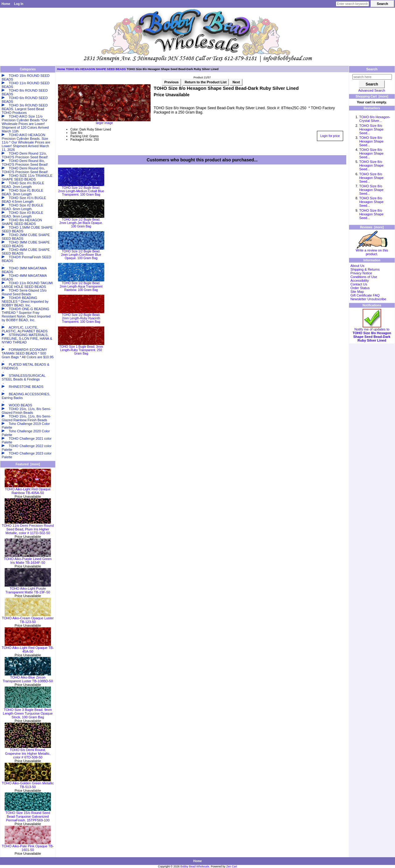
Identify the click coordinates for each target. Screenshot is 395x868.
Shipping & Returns (365, 269)
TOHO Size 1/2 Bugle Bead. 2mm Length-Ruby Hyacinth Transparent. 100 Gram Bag (81, 318)
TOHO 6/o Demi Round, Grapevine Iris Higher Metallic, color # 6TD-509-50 (28, 752)
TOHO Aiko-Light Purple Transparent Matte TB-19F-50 (28, 589)
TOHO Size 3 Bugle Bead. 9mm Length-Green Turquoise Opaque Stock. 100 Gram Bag (28, 712)
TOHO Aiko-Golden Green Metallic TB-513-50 (28, 783)
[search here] (372, 77)
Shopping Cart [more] (372, 96)
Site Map (357, 292)
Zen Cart (232, 866)
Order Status (360, 288)
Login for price (330, 136)
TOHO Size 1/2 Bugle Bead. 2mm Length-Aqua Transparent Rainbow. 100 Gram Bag (81, 287)
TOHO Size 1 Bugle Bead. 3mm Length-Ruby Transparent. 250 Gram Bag (81, 350)
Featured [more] (28, 464)
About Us (357, 266)
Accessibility (360, 280)
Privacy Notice (361, 273)
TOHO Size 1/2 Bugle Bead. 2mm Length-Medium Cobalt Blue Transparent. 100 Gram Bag (81, 191)
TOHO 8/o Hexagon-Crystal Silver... (375, 119)
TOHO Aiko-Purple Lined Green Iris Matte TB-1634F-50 (28, 559)
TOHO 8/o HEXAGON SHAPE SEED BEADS (96, 69)
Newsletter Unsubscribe (368, 299)
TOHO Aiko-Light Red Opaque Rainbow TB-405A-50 (28, 489)
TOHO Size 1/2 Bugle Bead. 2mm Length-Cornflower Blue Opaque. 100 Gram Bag (81, 255)
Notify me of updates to (372, 333)
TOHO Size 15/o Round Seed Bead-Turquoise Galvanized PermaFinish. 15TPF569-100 (28, 815)
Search (372, 69)
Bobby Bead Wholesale (195, 866)
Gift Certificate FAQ (365, 295)
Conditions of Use (364, 277)
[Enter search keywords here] (352, 4)
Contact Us (359, 284)
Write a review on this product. (372, 251)
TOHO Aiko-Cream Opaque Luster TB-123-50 (28, 618)
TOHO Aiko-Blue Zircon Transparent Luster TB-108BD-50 (28, 678)
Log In (19, 4)
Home (6, 4)
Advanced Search (372, 90)
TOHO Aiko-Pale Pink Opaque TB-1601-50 (28, 846)
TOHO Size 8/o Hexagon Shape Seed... (371, 129)
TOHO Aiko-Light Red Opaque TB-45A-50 (28, 648)
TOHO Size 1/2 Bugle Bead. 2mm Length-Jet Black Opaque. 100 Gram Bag (81, 223)
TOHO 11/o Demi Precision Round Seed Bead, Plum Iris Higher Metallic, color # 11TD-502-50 (28, 528)
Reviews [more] (372, 227)
